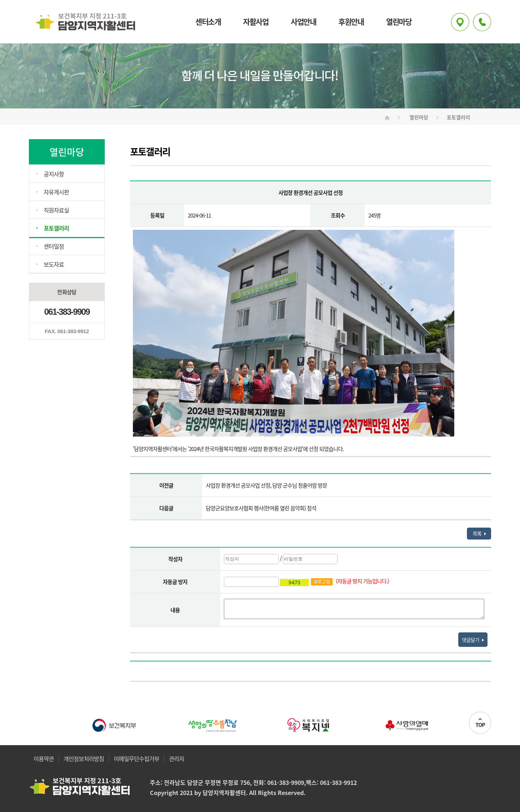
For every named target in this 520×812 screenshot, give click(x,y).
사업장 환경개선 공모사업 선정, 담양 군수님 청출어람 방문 (266, 485)
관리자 (177, 759)
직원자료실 (56, 210)
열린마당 (399, 22)
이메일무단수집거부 (136, 759)
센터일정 (54, 246)
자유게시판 (56, 192)
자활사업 (256, 22)
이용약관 (44, 759)
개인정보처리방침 (84, 759)
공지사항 (54, 174)
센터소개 (208, 22)
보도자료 (54, 264)
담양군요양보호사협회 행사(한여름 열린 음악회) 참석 (261, 508)
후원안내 (351, 22)
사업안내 (303, 22)
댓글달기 (473, 640)
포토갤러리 (56, 228)
